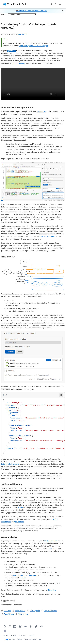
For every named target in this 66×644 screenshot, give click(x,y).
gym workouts (19, 522)
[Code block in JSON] (33, 427)
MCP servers (33, 575)
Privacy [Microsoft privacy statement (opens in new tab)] (14, 635)
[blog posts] (22, 15)
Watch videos (22, 614)
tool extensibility (19, 575)
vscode (20, 507)
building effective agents (10, 464)
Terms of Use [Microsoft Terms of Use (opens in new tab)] (23, 635)
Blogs (4, 15)
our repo (53, 548)
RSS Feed (6, 611)
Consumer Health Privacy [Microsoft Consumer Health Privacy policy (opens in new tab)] (33, 639)
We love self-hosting (12, 484)
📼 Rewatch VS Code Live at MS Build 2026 (31, 11)
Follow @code (33, 611)
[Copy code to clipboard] (61, 395)
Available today (9, 537)
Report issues (8, 614)
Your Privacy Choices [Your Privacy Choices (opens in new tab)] (15, 639)
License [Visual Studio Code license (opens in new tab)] (32, 635)
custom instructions (47, 236)
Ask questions (19, 611)
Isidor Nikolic (22, 34)
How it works (8, 257)
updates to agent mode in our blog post (34, 46)
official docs (52, 590)
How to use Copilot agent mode (17, 107)
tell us (24, 578)
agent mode (11, 51)
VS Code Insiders (19, 63)
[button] (52, 4)
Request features (49, 611)
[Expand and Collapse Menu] (60, 4)
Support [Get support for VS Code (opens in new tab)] (6, 635)
